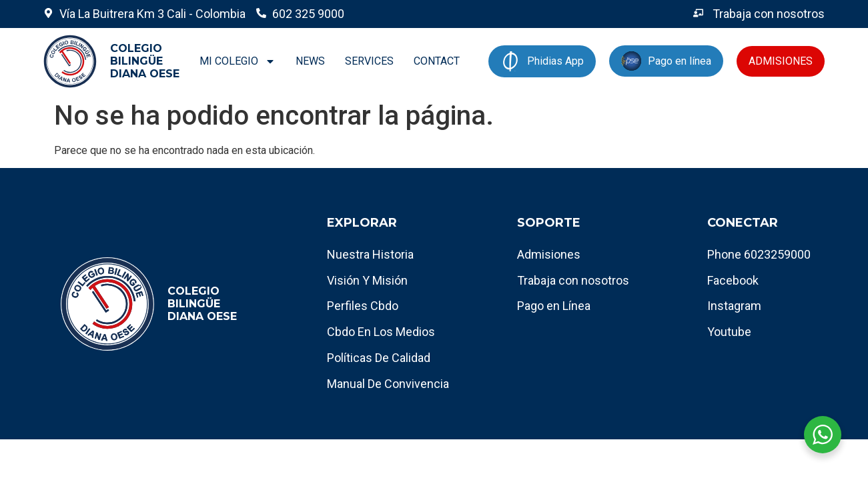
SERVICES (369, 61)
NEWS (310, 61)
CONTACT (437, 61)
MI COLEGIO (238, 61)
